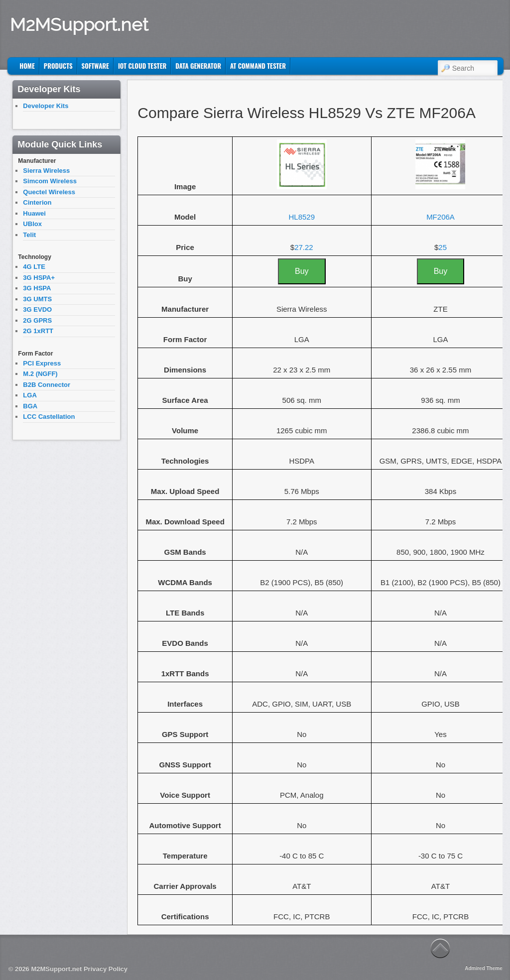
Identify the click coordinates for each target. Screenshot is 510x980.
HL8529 (302, 217)
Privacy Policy (106, 969)
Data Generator (198, 66)
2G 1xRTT (38, 331)
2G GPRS (37, 320)
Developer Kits (46, 106)
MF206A (441, 217)
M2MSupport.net (79, 24)
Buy (302, 271)
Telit (29, 235)
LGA (30, 395)
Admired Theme (484, 968)
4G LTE (34, 267)
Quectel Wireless (49, 192)
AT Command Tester (258, 66)
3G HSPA (37, 288)
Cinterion (37, 202)
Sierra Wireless (46, 171)
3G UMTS (37, 299)
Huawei (34, 213)
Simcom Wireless (50, 181)
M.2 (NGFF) (40, 374)
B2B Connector (47, 385)
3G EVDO (37, 309)
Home (27, 66)
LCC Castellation (49, 417)
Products (58, 66)
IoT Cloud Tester (142, 66)
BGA (30, 406)
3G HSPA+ (39, 278)
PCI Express (42, 363)
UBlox (32, 224)
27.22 (304, 247)
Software (95, 66)
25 (443, 247)
